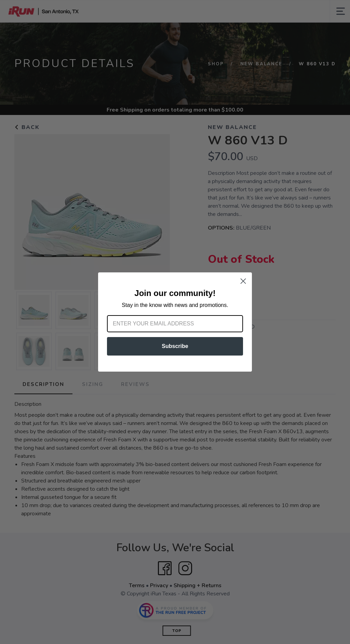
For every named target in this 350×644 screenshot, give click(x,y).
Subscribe (175, 346)
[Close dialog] (243, 281)
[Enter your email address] (175, 324)
